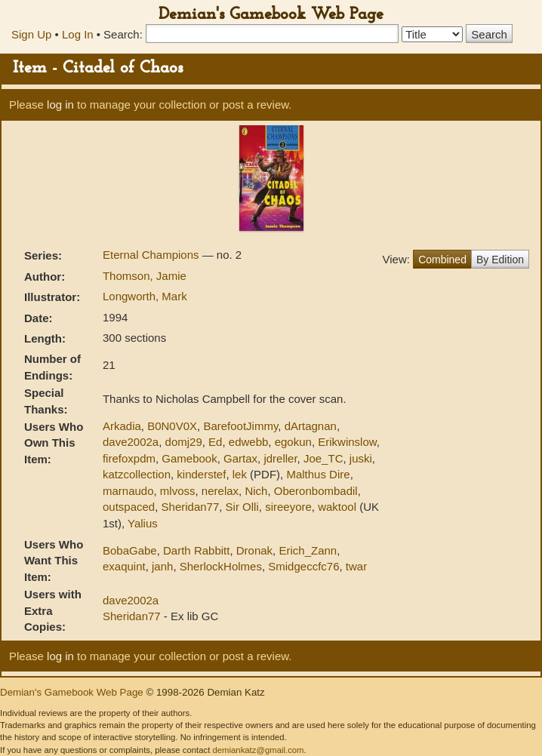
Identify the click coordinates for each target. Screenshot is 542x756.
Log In (78, 34)
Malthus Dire (318, 474)
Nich (256, 491)
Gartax (240, 458)
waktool (337, 507)
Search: (123, 34)
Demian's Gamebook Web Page (271, 15)
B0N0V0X (172, 426)
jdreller (280, 458)
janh (162, 566)
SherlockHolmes (221, 566)
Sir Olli (242, 507)
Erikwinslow (347, 442)
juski (361, 458)
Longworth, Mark (145, 296)
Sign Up (31, 34)
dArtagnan (311, 426)
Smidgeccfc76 (303, 566)
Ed (215, 442)
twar (356, 566)
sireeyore (288, 507)
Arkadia (122, 426)
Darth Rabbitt (196, 550)
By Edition (500, 260)
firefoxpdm (129, 458)
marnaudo (128, 491)
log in (60, 104)
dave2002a (131, 442)
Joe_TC (323, 458)
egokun (293, 442)
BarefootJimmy (240, 426)
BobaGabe (130, 550)
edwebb (249, 442)
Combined (442, 260)
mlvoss (178, 491)
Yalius (143, 523)
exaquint (124, 566)
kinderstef (201, 474)
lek (240, 474)
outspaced (129, 507)
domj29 (184, 442)
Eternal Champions (152, 255)
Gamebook (189, 458)
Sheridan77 (191, 507)
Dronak (254, 550)
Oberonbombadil (316, 491)
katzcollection (137, 474)
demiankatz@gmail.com (258, 750)
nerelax (220, 491)
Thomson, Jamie (145, 276)
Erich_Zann (308, 550)
